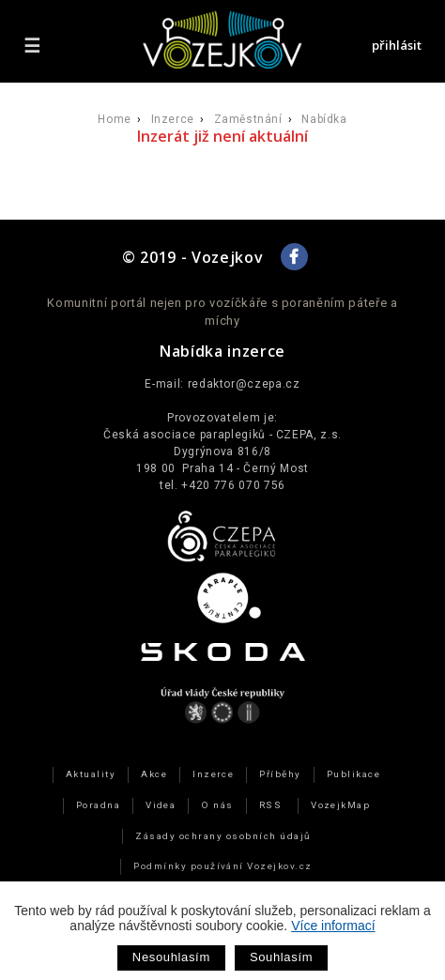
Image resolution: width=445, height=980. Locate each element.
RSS (270, 805)
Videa (161, 805)
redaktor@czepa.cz (244, 384)
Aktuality (91, 774)
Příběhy (280, 774)
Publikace (353, 774)
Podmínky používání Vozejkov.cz (223, 866)
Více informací (333, 926)
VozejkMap (340, 805)
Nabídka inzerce (222, 351)
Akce (154, 774)
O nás (217, 805)
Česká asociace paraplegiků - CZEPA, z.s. (222, 435)
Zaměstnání (248, 119)
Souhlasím (281, 957)
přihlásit (397, 45)
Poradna (98, 805)
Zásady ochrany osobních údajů (222, 836)
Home (114, 119)
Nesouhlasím (171, 957)
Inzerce (173, 119)
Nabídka (324, 119)
